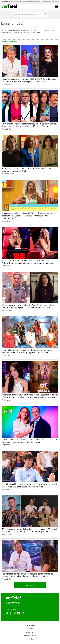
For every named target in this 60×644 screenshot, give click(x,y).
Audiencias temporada (28, 2)
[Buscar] (45, 14)
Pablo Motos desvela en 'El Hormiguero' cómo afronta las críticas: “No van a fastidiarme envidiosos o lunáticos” (27, 575)
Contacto (30, 629)
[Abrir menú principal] (56, 7)
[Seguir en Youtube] (19, 613)
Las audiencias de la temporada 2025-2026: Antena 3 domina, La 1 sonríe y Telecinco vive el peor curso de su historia (29, 80)
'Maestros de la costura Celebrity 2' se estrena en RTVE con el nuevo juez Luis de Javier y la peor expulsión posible (29, 530)
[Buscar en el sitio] (27, 14)
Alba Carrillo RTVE (18, 2)
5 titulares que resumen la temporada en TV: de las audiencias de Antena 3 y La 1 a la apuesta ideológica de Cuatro (29, 125)
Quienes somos (30, 625)
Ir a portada (30, 585)
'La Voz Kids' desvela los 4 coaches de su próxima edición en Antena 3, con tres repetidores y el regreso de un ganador (28, 262)
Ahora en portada (9, 41)
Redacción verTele (8, 174)
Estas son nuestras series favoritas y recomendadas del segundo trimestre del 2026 (26, 170)
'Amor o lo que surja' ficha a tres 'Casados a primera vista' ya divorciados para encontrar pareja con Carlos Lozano (29, 351)
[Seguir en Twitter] (7, 613)
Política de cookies (30, 636)
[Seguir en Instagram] (14, 613)
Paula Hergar (6, 355)
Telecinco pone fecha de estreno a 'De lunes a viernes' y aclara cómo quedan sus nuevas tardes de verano (29, 441)
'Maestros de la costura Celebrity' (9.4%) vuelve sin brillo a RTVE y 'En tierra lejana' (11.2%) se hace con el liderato (28, 306)
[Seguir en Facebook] (11, 613)
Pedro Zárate (6, 84)
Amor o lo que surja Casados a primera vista (44, 2)
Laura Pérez (6, 221)
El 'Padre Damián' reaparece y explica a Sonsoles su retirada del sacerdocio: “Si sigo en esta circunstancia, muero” (30, 485)
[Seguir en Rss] (23, 613)
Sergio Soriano (7, 445)
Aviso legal (30, 632)
